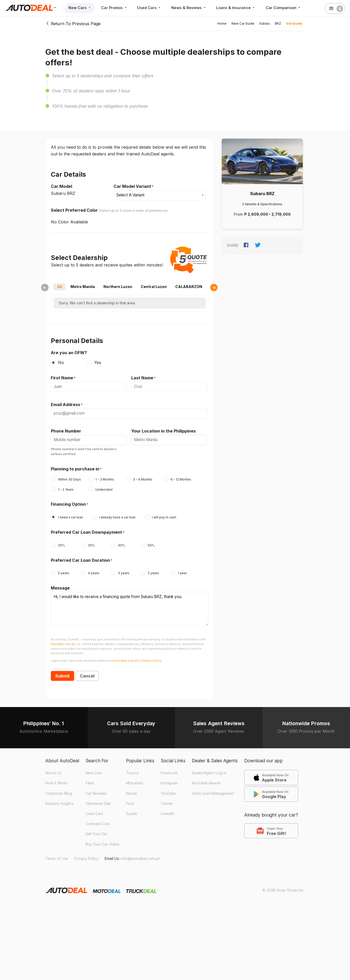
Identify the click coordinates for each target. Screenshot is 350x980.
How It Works (57, 779)
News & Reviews (192, 8)
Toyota (132, 769)
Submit (62, 672)
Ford (130, 799)
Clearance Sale (98, 799)
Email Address (65, 403)
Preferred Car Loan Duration (80, 558)
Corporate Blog (59, 789)
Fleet (90, 779)
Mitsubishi (135, 779)
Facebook (169, 769)
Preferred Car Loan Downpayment (86, 530)
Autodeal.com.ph (63, 640)
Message (60, 586)
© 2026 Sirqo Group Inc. (283, 886)
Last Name (142, 377)
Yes (98, 362)
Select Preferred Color (74, 210)
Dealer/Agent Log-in (209, 769)
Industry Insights (59, 799)
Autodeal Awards (206, 779)
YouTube (168, 789)
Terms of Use (57, 854)
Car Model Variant (132, 186)
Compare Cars (98, 820)
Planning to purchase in (75, 467)
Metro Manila (83, 286)
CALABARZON (189, 286)
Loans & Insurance (240, 8)
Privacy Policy (86, 854)
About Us (53, 769)
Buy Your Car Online (103, 840)
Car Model (61, 186)
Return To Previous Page (73, 24)
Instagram (169, 779)
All (59, 286)
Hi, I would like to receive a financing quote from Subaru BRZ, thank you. (130, 606)
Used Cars (152, 8)
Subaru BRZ (262, 194)
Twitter (167, 799)
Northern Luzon (118, 286)
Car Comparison (288, 8)
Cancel (87, 672)
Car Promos (116, 8)
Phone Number (66, 430)
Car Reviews (96, 789)
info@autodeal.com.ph (141, 854)
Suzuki (132, 810)
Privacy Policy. (152, 656)
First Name (62, 377)
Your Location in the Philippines (163, 430)
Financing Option (68, 503)
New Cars (80, 8)
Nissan (132, 789)
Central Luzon (154, 286)
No (61, 362)
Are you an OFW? (69, 352)
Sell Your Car (96, 830)
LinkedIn (168, 810)
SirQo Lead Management (213, 789)
